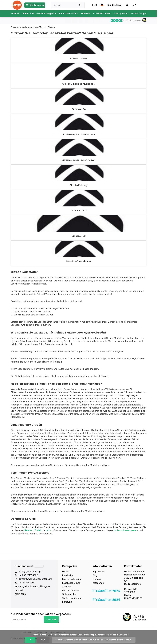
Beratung (68, 602)
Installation (28, 14)
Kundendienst (114, 5)
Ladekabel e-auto (70, 14)
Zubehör (87, 14)
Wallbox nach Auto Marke (35, 27)
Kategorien (99, 583)
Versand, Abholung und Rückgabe (33, 587)
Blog (95, 575)
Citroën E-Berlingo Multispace (79, 84)
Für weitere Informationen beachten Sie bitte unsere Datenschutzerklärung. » (94, 640)
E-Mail (38, 531)
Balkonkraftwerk (103, 14)
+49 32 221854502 (28, 575)
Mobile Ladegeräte (47, 14)
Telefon (29, 531)
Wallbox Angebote (143, 14)
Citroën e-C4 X (79, 211)
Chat (50, 531)
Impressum (99, 572)
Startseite (16, 27)
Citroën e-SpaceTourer (78, 262)
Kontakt (19, 591)
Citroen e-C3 (79, 236)
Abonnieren (51, 620)
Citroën (51, 27)
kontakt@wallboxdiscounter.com (35, 579)
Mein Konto (21, 594)
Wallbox (15, 14)
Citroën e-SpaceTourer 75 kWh (79, 160)
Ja (30, 640)
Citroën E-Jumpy (79, 186)
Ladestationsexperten (126, 531)
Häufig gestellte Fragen (31, 572)
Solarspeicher (122, 14)
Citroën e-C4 (79, 109)
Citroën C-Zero (79, 59)
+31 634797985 (27, 583)
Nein (43, 640)
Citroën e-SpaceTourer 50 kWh (78, 135)
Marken (97, 579)
